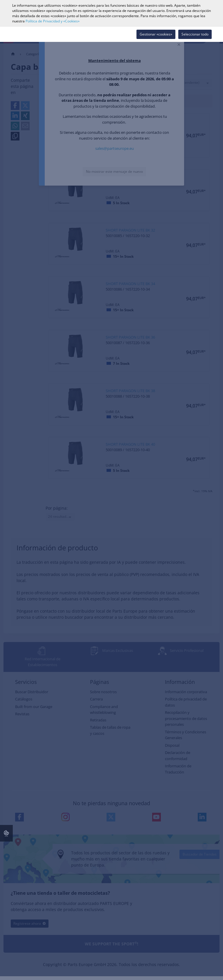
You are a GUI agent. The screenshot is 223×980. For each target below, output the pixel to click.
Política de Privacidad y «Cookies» (53, 21)
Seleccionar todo (195, 34)
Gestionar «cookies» (156, 34)
